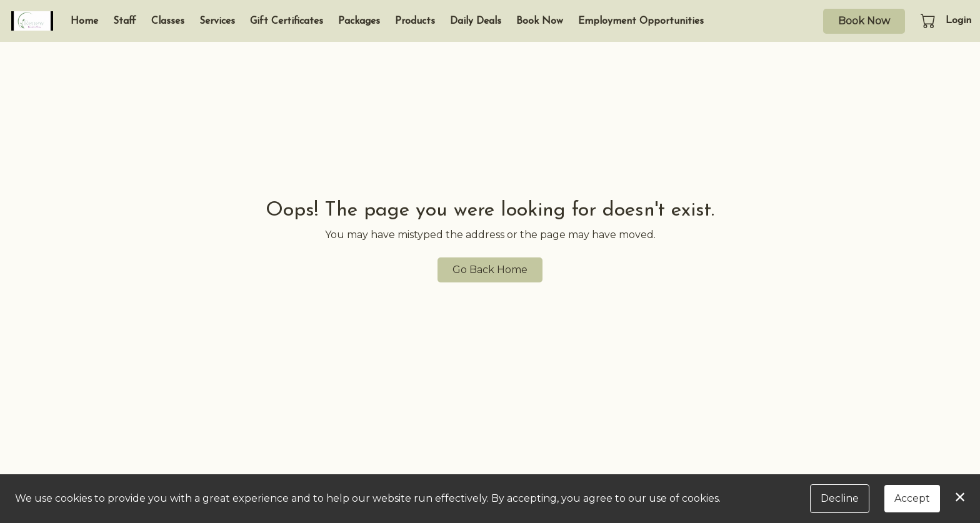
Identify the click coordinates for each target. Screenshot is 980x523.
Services (217, 21)
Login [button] (958, 21)
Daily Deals (476, 21)
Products (415, 21)
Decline (840, 498)
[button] (929, 21)
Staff (125, 21)
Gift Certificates (287, 21)
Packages (359, 21)
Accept (912, 498)
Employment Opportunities (641, 21)
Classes (168, 21)
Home (84, 21)
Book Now (540, 21)
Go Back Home (490, 270)
